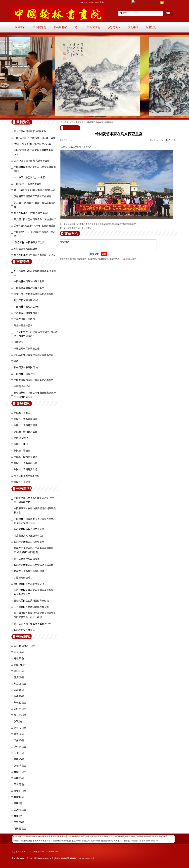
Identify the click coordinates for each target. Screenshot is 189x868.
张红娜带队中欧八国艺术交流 (29, 529)
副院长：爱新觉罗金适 (26, 469)
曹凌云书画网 (107, 841)
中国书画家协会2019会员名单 (29, 288)
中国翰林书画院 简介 (25, 374)
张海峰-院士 (20, 652)
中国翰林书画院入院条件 (27, 307)
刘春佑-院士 (20, 728)
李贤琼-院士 (20, 822)
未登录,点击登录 (129, 261)
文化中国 (133, 27)
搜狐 (143, 841)
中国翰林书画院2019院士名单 (29, 281)
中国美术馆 (136, 841)
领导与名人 (114, 27)
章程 (16, 361)
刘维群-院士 (20, 696)
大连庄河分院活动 (23, 578)
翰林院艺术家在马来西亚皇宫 (29, 542)
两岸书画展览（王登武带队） (29, 536)
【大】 (175, 140)
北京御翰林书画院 (80, 841)
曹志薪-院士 (20, 690)
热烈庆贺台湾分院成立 (26, 249)
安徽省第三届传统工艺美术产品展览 (33, 196)
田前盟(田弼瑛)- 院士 (25, 646)
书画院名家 (60, 27)
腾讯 (148, 841)
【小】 (162, 140)
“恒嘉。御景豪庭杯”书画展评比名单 (32, 144)
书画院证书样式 (22, 386)
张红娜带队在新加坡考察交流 (29, 584)
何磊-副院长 (20, 665)
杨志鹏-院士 (20, 797)
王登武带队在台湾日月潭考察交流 (31, 607)
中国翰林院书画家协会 (61, 841)
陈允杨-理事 (20, 715)
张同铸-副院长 (21, 438)
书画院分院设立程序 (24, 319)
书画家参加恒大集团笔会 (27, 313)
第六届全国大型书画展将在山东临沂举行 (35, 219)
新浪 (153, 841)
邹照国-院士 (20, 829)
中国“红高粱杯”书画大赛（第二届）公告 (35, 138)
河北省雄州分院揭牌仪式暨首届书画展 (34, 355)
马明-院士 (19, 803)
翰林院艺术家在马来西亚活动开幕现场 (34, 565)
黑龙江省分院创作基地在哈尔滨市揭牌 (34, 294)
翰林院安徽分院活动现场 (27, 559)
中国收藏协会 (26, 841)
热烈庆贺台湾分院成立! (26, 300)
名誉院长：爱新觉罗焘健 (27, 476)
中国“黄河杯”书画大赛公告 (28, 184)
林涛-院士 (19, 816)
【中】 (168, 140)
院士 (77, 27)
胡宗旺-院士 (20, 684)
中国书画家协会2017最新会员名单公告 (34, 380)
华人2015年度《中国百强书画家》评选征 (35, 255)
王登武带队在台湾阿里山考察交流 (31, 601)
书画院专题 (40, 27)
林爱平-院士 (20, 772)
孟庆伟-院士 (20, 810)
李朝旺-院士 (20, 671)
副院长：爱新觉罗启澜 (26, 457)
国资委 (127, 841)
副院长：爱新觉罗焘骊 (26, 432)
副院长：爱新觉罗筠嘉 (26, 463)
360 (157, 841)
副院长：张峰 (21, 444)
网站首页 (20, 27)
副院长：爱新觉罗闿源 (26, 425)
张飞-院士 (19, 722)
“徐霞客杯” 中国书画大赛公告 (29, 242)
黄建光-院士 (20, 759)
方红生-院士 (20, 709)
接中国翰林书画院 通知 (26, 368)
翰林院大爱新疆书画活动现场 (29, 571)
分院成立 (19, 342)
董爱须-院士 (20, 734)
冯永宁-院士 (20, 753)
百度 (25, 836)
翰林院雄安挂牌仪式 (24, 630)
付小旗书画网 (94, 841)
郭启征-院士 (20, 677)
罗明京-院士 (20, 778)
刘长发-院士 (20, 703)
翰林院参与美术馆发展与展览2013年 (33, 624)
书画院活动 (93, 27)
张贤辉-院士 (20, 791)
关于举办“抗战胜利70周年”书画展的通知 (35, 226)
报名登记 (151, 27)
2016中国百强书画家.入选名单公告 (32, 161)
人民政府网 (119, 841)
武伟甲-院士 (20, 747)
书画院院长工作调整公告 (27, 349)
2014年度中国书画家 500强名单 (30, 131)
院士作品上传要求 (23, 326)
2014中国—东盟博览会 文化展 (29, 177)
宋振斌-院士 (20, 740)
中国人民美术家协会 (42, 841)
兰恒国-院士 (20, 785)
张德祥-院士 (20, 766)
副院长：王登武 (22, 482)
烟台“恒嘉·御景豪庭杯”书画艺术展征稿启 (35, 190)
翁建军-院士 (20, 659)
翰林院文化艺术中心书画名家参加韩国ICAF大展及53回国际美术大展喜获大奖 (102, 224)
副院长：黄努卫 (22, 413)
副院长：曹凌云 (22, 451)
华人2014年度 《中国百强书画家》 (32, 213)
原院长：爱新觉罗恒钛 (26, 419)
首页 (71, 122)
